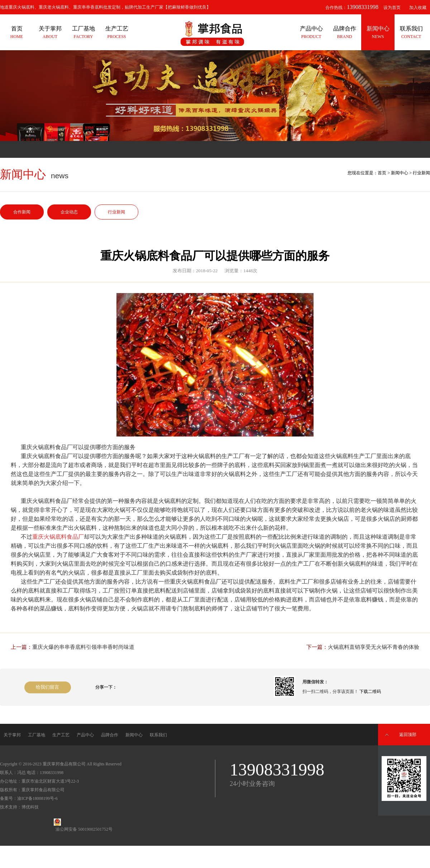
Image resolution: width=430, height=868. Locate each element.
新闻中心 (400, 173)
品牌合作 (110, 735)
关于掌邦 (12, 735)
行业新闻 (116, 212)
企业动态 (69, 212)
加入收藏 (418, 8)
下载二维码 (370, 692)
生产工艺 (61, 735)
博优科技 (30, 807)
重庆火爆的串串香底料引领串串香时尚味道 (83, 647)
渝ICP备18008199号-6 (37, 798)
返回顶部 (408, 735)
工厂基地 (37, 735)
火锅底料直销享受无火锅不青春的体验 (374, 647)
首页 (382, 173)
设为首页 (392, 8)
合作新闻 (22, 212)
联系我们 (158, 735)
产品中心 (85, 735)
